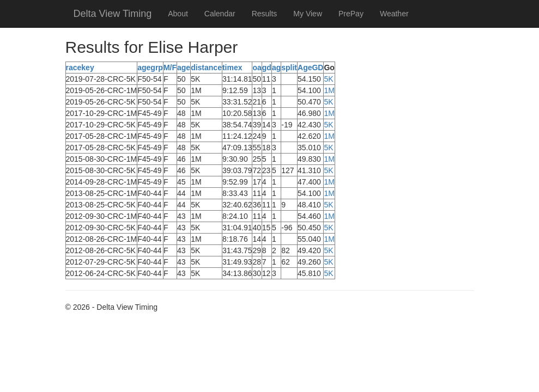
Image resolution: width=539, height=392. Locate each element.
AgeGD (310, 68)
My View (308, 14)
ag (276, 68)
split (289, 68)
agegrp (150, 68)
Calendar (220, 14)
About (178, 14)
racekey (80, 68)
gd (267, 68)
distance (206, 68)
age (184, 68)
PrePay (351, 14)
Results (265, 14)
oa (257, 68)
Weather (394, 14)
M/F (170, 68)
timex (232, 68)
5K (328, 79)
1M (329, 90)
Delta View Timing (113, 14)
